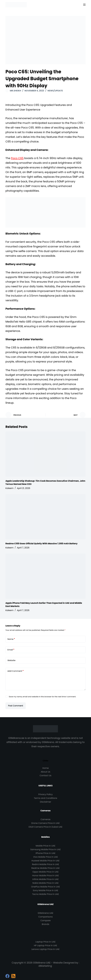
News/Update (55, 91)
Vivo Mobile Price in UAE (45, 857)
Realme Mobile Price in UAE (46, 868)
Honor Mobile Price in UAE (45, 876)
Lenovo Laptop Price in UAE (46, 949)
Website (11, 660)
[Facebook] (7, 976)
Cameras (46, 819)
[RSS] (13, 976)
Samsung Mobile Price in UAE (46, 849)
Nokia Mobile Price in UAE (46, 883)
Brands (45, 924)
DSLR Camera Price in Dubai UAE (46, 827)
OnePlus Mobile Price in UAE (46, 887)
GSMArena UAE (46, 913)
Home (46, 768)
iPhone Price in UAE (46, 853)
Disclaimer (45, 802)
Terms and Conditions (46, 798)
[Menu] (84, 5)
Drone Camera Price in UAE (46, 823)
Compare (46, 920)
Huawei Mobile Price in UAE (46, 861)
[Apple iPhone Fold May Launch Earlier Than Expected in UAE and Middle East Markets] (46, 576)
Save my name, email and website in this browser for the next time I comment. (42, 697)
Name (11, 639)
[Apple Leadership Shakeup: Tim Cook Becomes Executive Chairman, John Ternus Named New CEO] (46, 454)
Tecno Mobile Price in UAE (46, 894)
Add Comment (15, 671)
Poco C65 (17, 158)
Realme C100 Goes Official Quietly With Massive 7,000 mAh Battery (41, 544)
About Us (46, 772)
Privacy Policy (45, 794)
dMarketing (45, 966)
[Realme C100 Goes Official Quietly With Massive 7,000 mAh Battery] (46, 517)
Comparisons (46, 917)
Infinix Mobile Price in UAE (46, 879)
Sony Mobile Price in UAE (46, 890)
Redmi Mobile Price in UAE (46, 864)
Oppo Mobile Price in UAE (46, 872)
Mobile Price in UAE (45, 846)
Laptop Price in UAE (46, 942)
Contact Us (45, 776)
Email (11, 650)
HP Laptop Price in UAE (46, 945)
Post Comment (16, 706)
